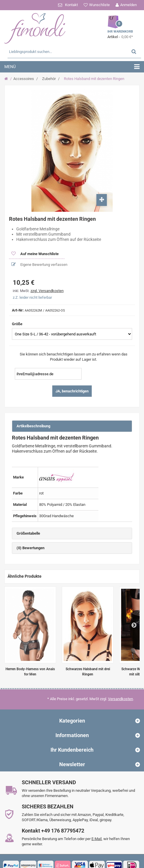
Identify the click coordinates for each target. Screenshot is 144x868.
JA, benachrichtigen (72, 391)
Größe (18, 324)
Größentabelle (28, 533)
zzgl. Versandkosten (47, 291)
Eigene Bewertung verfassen (43, 265)
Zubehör (49, 79)
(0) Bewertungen (30, 548)
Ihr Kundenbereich (72, 750)
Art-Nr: (18, 310)
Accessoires (24, 79)
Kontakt (71, 5)
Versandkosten (120, 699)
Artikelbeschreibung (33, 426)
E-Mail (97, 839)
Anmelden (128, 5)
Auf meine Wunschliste (39, 254)
